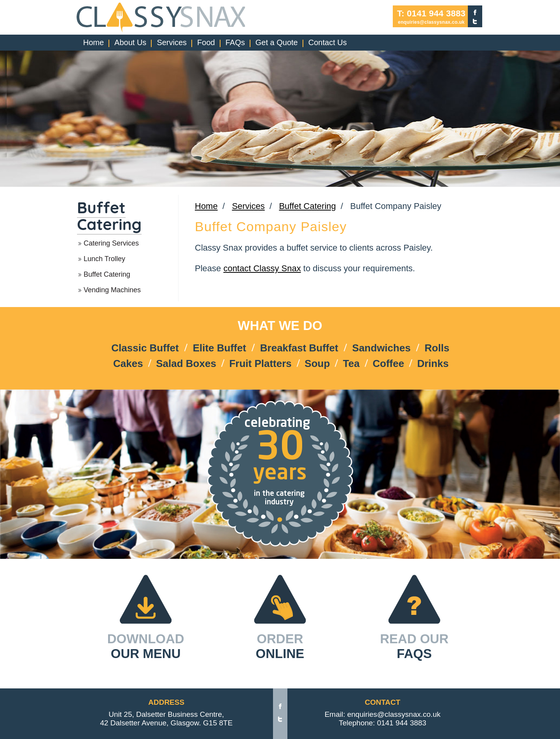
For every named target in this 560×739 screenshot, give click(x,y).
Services (172, 42)
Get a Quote (277, 42)
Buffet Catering (109, 216)
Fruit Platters (260, 363)
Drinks (433, 363)
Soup (317, 363)
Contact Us (328, 42)
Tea (351, 363)
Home (94, 42)
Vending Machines (112, 290)
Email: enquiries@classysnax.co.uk (383, 714)
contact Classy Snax (262, 268)
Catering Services (111, 243)
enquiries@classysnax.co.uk (431, 22)
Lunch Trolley (104, 259)
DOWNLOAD (146, 646)
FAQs (235, 42)
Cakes (128, 363)
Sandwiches (381, 348)
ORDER (280, 646)
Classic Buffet (145, 348)
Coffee (388, 363)
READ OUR (414, 646)
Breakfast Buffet (299, 348)
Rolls (437, 348)
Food (206, 42)
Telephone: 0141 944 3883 (382, 723)
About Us (130, 42)
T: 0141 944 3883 (431, 14)
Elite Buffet (220, 348)
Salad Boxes (186, 363)
